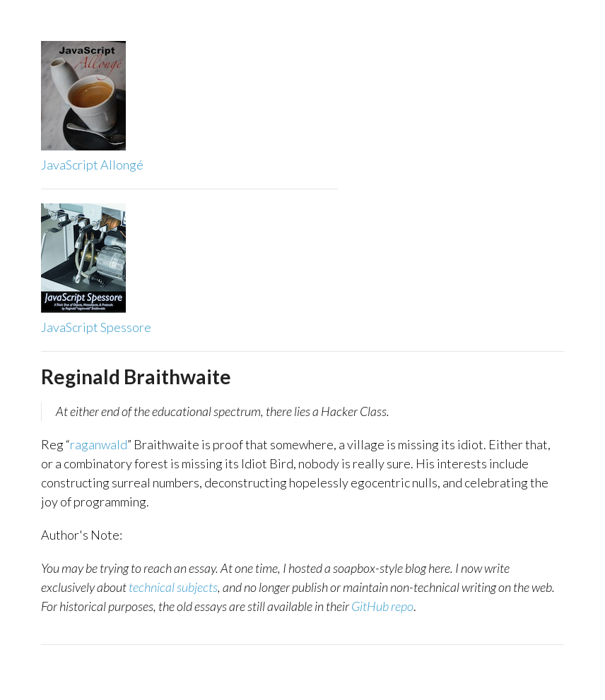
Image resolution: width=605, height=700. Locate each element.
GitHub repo (382, 606)
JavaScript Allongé (92, 165)
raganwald (99, 444)
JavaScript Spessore (96, 327)
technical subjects (173, 587)
